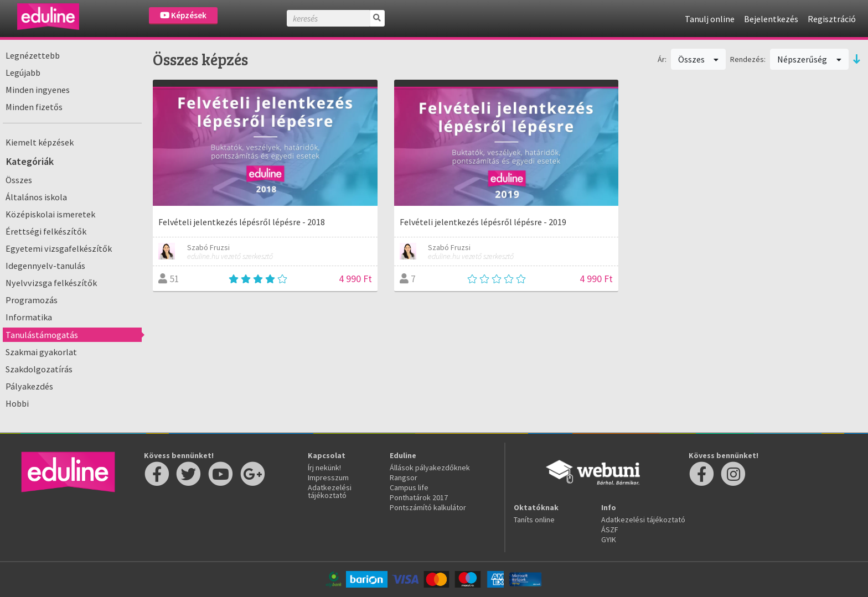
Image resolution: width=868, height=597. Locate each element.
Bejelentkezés (771, 19)
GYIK (609, 539)
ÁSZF (610, 529)
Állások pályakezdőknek (430, 468)
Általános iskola (36, 197)
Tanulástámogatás (42, 335)
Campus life (409, 487)
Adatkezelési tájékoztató (330, 491)
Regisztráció (832, 19)
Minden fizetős (34, 107)
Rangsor (404, 477)
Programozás (32, 300)
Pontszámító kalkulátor (428, 507)
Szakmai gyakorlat (41, 352)
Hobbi (17, 403)
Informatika (29, 317)
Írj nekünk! (324, 468)
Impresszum (328, 477)
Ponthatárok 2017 (419, 497)
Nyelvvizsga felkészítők (51, 283)
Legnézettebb (33, 55)
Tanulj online (710, 19)
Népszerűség (809, 59)
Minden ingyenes (38, 90)
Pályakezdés (29, 386)
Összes (19, 180)
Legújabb (23, 72)
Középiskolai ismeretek (50, 214)
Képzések (183, 15)
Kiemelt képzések (40, 142)
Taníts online (534, 520)
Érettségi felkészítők (46, 231)
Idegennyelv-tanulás (45, 266)
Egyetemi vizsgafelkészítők (59, 248)
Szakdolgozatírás (39, 369)
